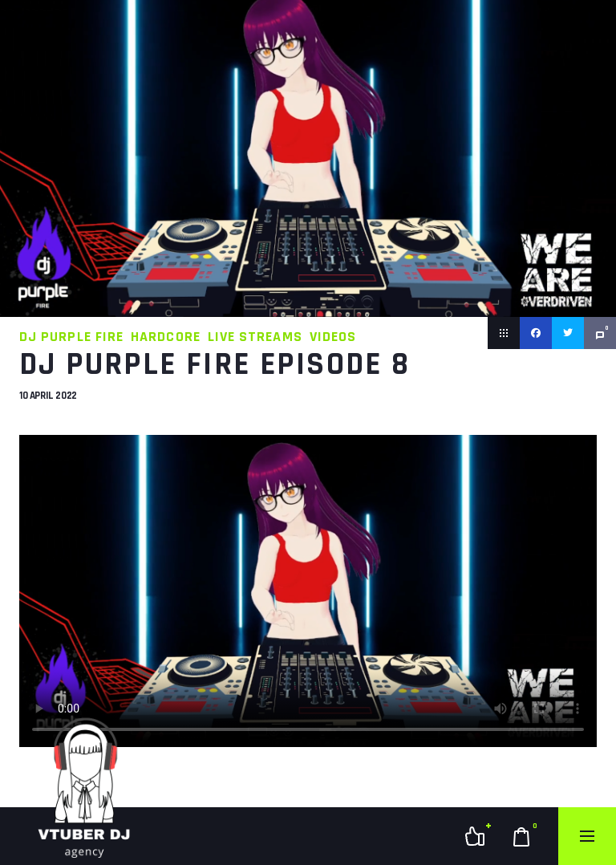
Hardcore (166, 337)
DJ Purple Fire (71, 337)
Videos (333, 337)
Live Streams (255, 337)
